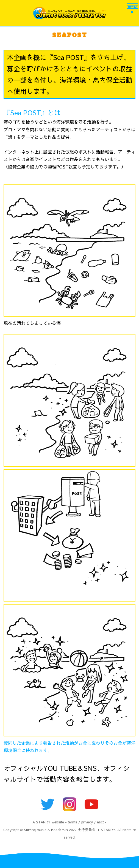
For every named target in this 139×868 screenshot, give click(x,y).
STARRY (43, 822)
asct (100, 822)
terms (73, 822)
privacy (87, 822)
